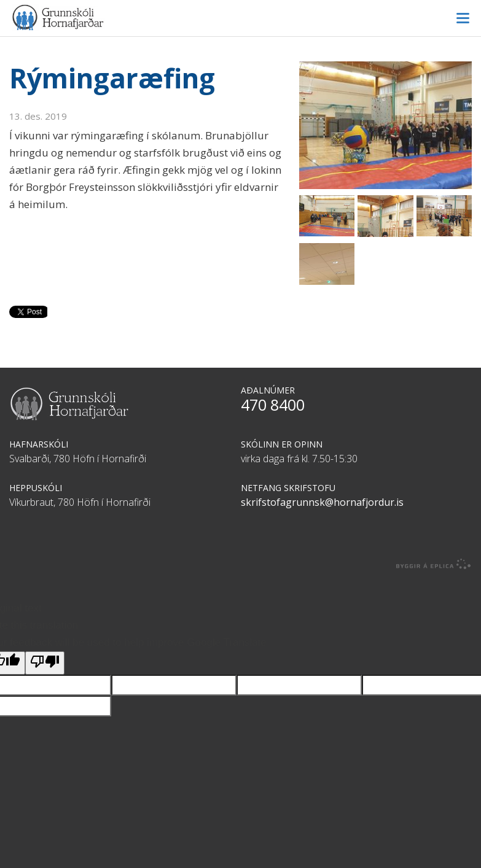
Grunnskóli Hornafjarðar (240, 17)
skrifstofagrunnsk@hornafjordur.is (322, 502)
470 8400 (273, 405)
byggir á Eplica (434, 564)
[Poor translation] (45, 663)
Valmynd (463, 18)
